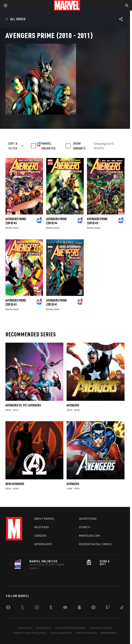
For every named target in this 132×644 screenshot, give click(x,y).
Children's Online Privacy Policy (30, 633)
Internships (43, 544)
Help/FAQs (42, 527)
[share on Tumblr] (51, 608)
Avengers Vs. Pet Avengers (23, 405)
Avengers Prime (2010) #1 (57, 302)
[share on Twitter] (22, 608)
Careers (40, 536)
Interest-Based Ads (86, 633)
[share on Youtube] (65, 608)
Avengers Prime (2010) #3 (97, 221)
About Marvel (44, 519)
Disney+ (85, 527)
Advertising (88, 519)
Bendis (9, 228)
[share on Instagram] (37, 608)
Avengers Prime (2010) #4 (57, 221)
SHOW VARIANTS (79, 146)
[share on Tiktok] (122, 608)
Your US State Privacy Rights (70, 628)
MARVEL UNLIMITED (48, 146)
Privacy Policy (43, 628)
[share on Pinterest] (93, 608)
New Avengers (15, 484)
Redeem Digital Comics (95, 544)
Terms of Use (25, 628)
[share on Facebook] (8, 608)
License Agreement (61, 633)
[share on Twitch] (108, 608)
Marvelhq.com (90, 536)
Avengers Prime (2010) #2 (16, 302)
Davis (16, 228)
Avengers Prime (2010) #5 (16, 221)
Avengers (73, 405)
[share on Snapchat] (79, 608)
